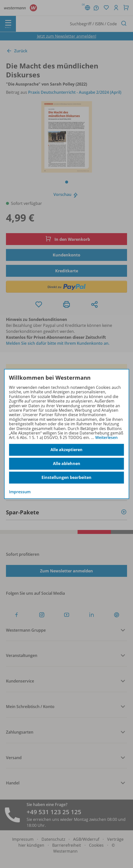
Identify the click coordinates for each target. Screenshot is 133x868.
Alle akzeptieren (66, 450)
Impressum (20, 492)
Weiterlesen (106, 437)
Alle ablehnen (67, 464)
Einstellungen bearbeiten (66, 477)
